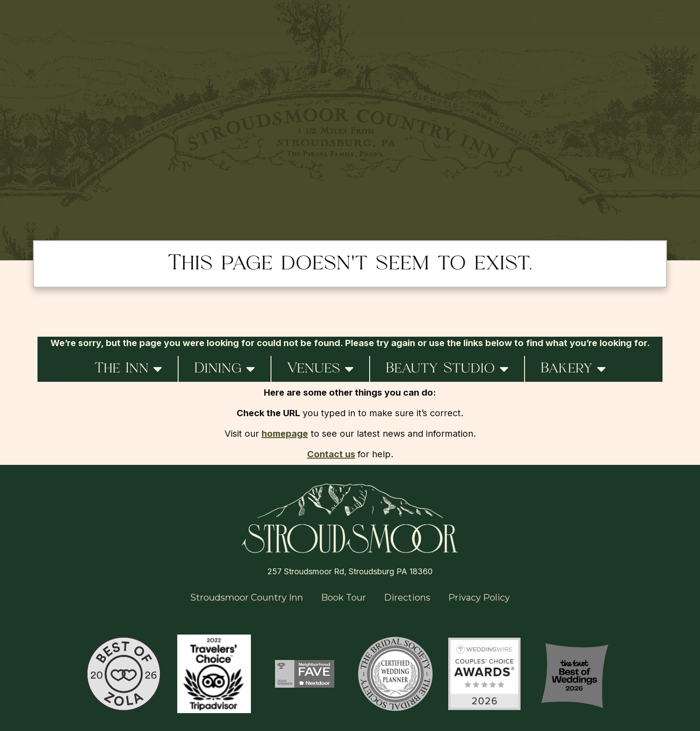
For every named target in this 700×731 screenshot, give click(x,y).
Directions (407, 597)
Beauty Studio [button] (447, 369)
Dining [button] (225, 369)
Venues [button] (320, 369)
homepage (285, 434)
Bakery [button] (573, 369)
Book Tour (344, 597)
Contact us (331, 454)
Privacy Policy (479, 597)
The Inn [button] (128, 369)
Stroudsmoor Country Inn (247, 597)
